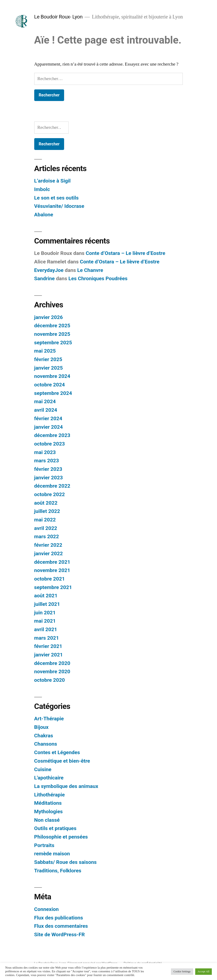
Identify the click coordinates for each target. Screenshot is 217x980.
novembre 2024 (52, 376)
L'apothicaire (49, 778)
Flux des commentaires (61, 926)
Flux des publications (59, 918)
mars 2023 (47, 461)
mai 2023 (45, 452)
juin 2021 (45, 613)
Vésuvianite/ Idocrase (59, 206)
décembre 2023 (52, 435)
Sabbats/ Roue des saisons (65, 862)
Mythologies (49, 811)
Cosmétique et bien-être (62, 761)
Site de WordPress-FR (60, 934)
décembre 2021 (52, 562)
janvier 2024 (49, 427)
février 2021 (48, 646)
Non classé (47, 820)
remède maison (52, 854)
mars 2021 (47, 638)
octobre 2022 (50, 494)
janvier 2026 (49, 317)
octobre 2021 (50, 579)
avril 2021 (46, 629)
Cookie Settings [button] (182, 971)
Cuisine (43, 769)
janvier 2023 (49, 478)
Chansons (46, 744)
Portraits (44, 845)
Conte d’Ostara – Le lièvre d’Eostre (125, 253)
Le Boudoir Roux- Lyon (58, 17)
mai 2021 (45, 621)
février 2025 (48, 359)
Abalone (44, 215)
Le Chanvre (90, 270)
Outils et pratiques (55, 828)
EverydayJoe (49, 270)
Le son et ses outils (56, 198)
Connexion (46, 909)
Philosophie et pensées (61, 837)
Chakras (44, 736)
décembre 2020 (52, 663)
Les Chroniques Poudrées (98, 278)
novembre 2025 (52, 334)
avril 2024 (46, 410)
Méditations (48, 803)
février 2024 (48, 418)
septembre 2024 (53, 393)
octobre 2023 (50, 444)
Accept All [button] (204, 971)
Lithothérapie (50, 795)
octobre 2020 (50, 680)
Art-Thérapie (49, 719)
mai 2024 (45, 401)
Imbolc (42, 189)
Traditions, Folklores (58, 871)
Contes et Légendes (57, 752)
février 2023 (48, 469)
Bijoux (41, 727)
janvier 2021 (49, 655)
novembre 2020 (52, 671)
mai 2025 (45, 351)
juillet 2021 (47, 604)
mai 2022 (45, 520)
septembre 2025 (53, 343)
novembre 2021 (52, 570)
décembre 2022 (52, 486)
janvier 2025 (49, 368)
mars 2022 (47, 536)
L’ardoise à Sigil (52, 181)
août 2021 (46, 596)
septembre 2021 (53, 587)
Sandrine (44, 278)
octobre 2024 (50, 385)
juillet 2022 (47, 511)
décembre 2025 (52, 326)
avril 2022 (46, 528)
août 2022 (46, 503)
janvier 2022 (49, 553)
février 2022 (48, 545)
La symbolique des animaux (66, 786)
